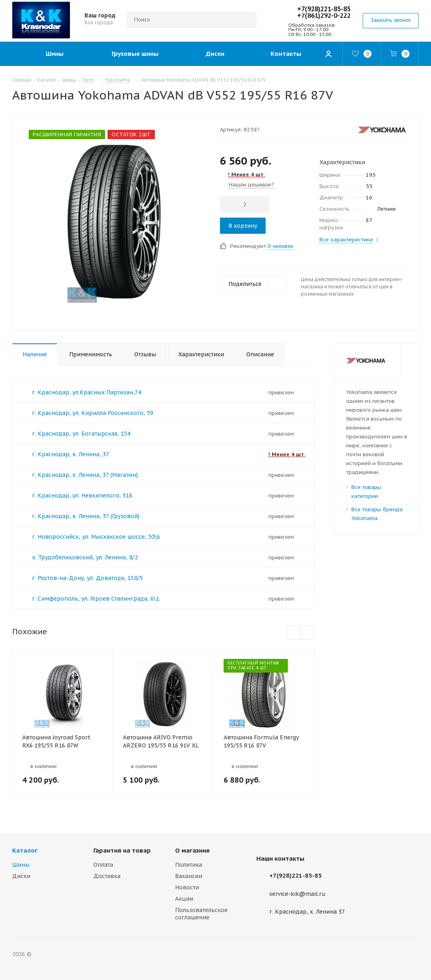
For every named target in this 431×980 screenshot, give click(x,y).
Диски (21, 876)
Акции (184, 899)
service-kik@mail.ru (297, 894)
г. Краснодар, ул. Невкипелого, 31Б (82, 495)
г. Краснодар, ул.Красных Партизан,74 (87, 392)
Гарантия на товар (122, 850)
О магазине (192, 850)
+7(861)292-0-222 (324, 15)
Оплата (103, 865)
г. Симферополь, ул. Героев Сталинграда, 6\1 (96, 599)
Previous (294, 633)
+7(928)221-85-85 (324, 9)
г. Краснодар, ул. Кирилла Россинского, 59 (93, 413)
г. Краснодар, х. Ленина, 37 (71, 454)
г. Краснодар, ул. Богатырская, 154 (81, 434)
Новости (187, 887)
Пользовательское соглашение (201, 914)
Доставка (107, 876)
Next (307, 633)
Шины (21, 865)
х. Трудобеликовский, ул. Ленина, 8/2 (85, 557)
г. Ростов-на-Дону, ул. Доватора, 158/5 (87, 578)
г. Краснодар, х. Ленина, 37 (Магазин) (85, 475)
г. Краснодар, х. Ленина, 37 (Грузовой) (86, 516)
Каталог (25, 850)
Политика (189, 865)
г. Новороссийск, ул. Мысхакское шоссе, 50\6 (96, 537)
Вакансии (189, 876)
